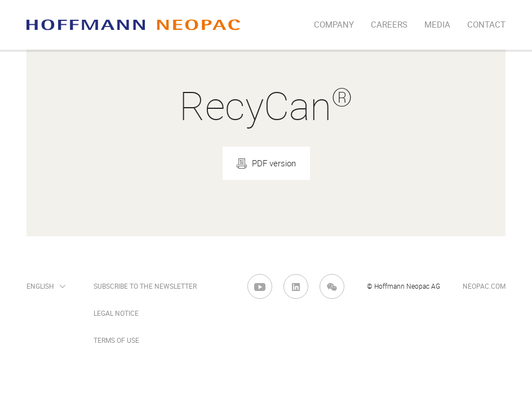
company (334, 25)
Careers (389, 25)
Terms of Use (116, 341)
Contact (486, 25)
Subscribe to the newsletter (145, 286)
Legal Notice (116, 314)
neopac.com (484, 286)
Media (437, 25)
